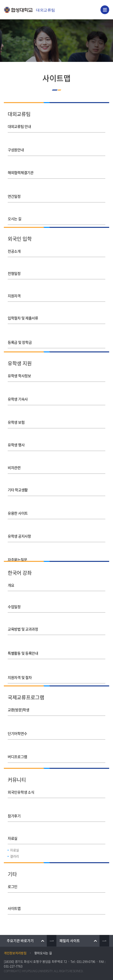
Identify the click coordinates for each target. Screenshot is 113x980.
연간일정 (14, 190)
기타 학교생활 (18, 482)
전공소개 (14, 251)
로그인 (13, 887)
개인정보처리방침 (15, 953)
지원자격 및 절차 (20, 670)
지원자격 (14, 294)
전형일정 (14, 272)
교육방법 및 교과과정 (23, 628)
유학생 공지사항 (19, 524)
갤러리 (15, 852)
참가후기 (14, 813)
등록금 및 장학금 (20, 336)
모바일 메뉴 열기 (105, 10)
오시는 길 (15, 211)
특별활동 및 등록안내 (23, 649)
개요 (11, 585)
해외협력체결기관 (21, 169)
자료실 (13, 835)
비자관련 (14, 461)
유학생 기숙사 (18, 397)
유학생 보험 (16, 418)
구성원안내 (16, 148)
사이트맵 (14, 908)
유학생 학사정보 (19, 376)
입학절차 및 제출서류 (23, 315)
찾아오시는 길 (43, 953)
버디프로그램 (17, 752)
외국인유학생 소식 (21, 792)
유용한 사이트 (18, 503)
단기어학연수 (17, 731)
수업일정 (14, 606)
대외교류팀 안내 (19, 126)
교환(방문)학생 (18, 710)
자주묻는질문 (17, 545)
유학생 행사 (16, 439)
